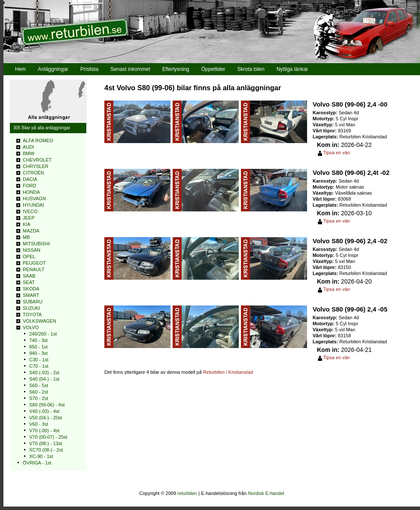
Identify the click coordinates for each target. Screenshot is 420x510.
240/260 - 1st (43, 334)
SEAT (29, 282)
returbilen (187, 493)
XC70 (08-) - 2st (46, 450)
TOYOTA (32, 315)
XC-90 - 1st (41, 456)
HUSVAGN (34, 199)
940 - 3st (38, 353)
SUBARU (33, 302)
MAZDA (31, 231)
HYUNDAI (33, 205)
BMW (29, 153)
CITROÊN (33, 173)
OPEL (29, 257)
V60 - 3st (39, 424)
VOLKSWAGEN (40, 321)
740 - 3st (38, 340)
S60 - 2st (39, 392)
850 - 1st (38, 347)
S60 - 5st (39, 385)
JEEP (29, 218)
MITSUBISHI (36, 244)
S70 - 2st (39, 398)
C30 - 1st (39, 360)
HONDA (31, 192)
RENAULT (34, 269)
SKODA (31, 289)
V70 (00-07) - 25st (48, 437)
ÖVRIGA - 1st (37, 463)
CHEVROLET (37, 160)
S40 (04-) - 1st (44, 379)
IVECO (30, 211)
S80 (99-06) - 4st (47, 405)
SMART (31, 295)
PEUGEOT (34, 263)
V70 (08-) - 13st (46, 443)
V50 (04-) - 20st (46, 418)
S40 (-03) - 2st (44, 373)
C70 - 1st (39, 366)
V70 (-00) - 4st (44, 431)
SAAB (29, 276)
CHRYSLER (36, 166)
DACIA (30, 179)
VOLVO (31, 327)
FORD (29, 186)
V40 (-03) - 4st (44, 411)
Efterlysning (176, 69)
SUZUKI (31, 308)
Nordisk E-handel (266, 493)
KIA (27, 224)
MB (26, 237)
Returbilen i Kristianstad (228, 372)
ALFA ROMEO (38, 140)
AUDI (28, 147)
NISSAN (32, 250)
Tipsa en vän (336, 153)
